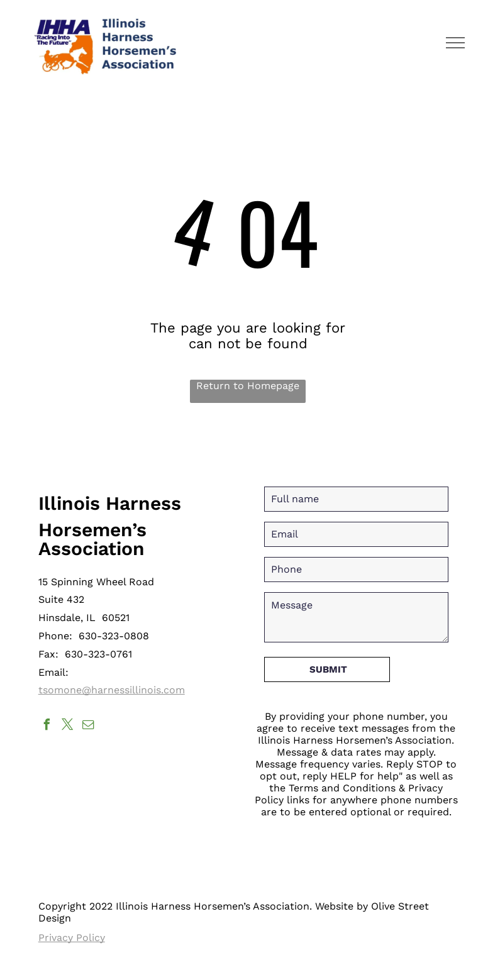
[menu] (455, 43)
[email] (89, 726)
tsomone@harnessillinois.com (112, 690)
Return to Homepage (248, 386)
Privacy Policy (72, 938)
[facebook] (47, 726)
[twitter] (68, 726)
